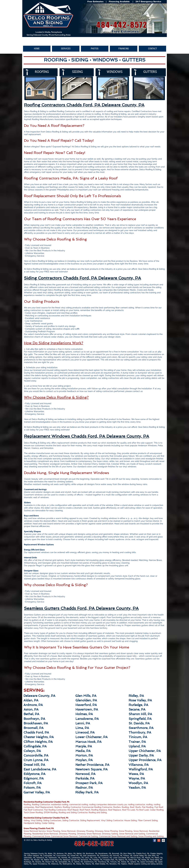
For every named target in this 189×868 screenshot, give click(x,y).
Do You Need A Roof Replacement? (54, 126)
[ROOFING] (45, 72)
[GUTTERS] (153, 72)
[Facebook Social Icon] (154, 840)
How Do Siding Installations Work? (54, 343)
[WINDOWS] (117, 72)
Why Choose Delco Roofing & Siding (55, 239)
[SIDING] (82, 72)
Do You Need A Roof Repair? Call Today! (59, 140)
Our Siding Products (42, 301)
